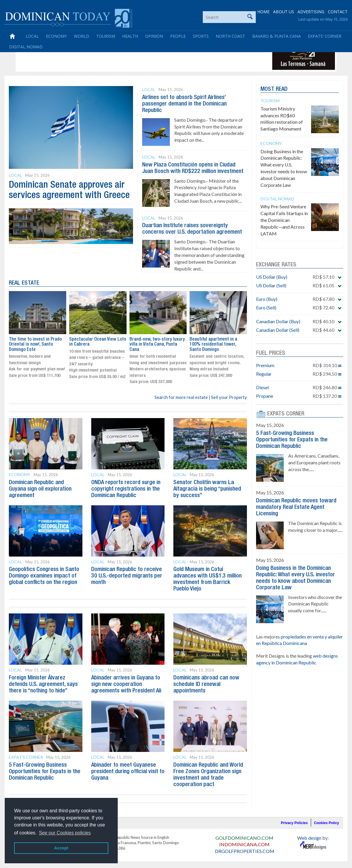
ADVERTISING (311, 12)
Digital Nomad (26, 47)
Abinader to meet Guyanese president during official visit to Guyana (128, 772)
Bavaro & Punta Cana (277, 36)
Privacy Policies (294, 823)
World (82, 36)
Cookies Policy (327, 823)
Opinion (154, 36)
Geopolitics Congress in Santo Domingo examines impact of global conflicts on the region (44, 576)
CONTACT (338, 12)
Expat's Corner (26, 757)
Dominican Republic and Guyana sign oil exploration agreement (40, 489)
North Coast (230, 36)
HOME (263, 12)
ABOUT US (284, 12)
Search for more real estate (181, 397)
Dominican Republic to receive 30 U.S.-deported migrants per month (127, 576)
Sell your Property (229, 397)
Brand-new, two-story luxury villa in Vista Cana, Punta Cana (157, 345)
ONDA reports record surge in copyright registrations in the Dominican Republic (126, 489)
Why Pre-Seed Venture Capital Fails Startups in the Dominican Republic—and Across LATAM (284, 220)
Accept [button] (61, 848)
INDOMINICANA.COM (244, 844)
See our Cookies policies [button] (65, 833)
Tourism (106, 36)
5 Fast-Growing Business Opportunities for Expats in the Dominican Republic (45, 772)
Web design (309, 838)
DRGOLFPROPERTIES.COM (245, 851)
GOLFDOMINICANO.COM (244, 838)
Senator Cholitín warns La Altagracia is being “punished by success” (207, 489)
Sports (201, 36)
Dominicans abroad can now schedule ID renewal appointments (206, 684)
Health (130, 36)
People (178, 36)
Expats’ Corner (325, 36)
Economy (56, 36)
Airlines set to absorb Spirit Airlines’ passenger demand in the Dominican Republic (184, 104)
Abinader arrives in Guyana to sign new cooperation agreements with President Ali (126, 684)
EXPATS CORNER (286, 414)
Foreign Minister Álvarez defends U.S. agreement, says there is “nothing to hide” (43, 684)
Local (32, 36)
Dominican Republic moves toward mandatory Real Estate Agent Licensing (296, 507)
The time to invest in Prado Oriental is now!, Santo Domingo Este (35, 345)
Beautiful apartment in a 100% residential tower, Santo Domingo (213, 345)
